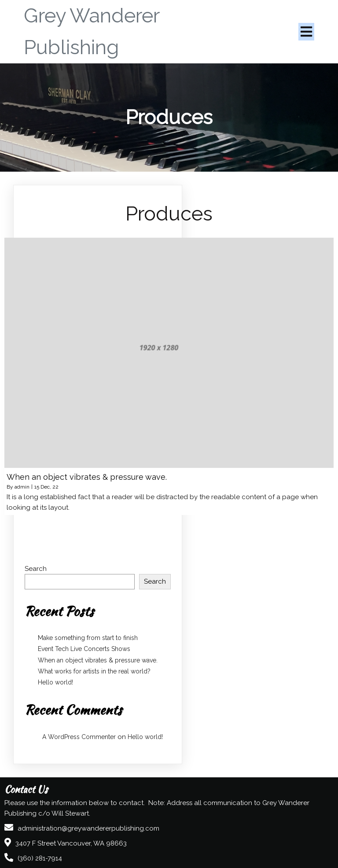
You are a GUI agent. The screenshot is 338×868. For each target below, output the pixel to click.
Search (36, 569)
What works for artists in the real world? (94, 671)
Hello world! (55, 682)
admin (22, 487)
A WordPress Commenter (79, 737)
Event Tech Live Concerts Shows (84, 649)
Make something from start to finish (88, 638)
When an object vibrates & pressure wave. (98, 660)
